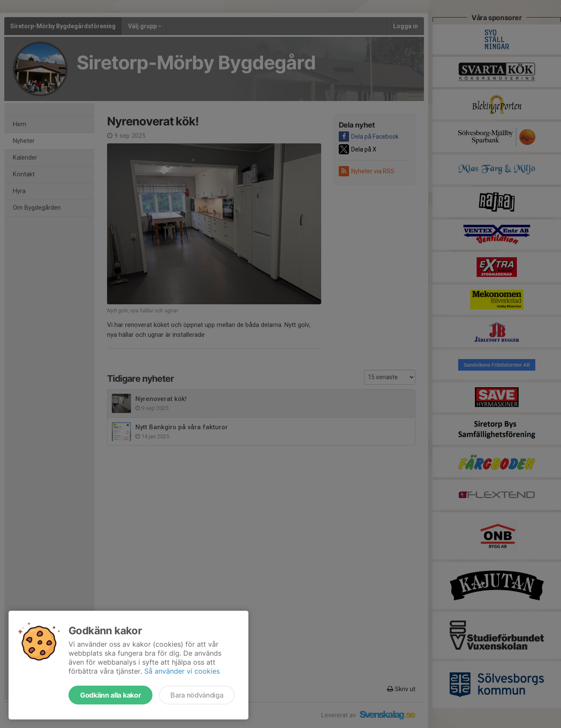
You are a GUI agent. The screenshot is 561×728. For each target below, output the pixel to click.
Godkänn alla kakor (110, 695)
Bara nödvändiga (197, 695)
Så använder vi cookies (182, 671)
